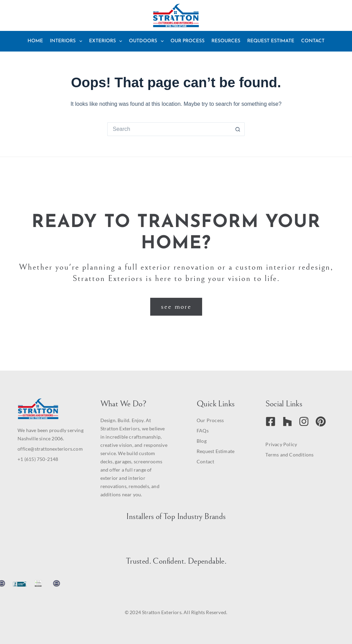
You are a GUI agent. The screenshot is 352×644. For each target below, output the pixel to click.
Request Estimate (271, 41)
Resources (226, 41)
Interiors (67, 41)
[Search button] (238, 129)
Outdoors (148, 41)
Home (35, 41)
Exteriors (107, 41)
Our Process (188, 41)
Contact (313, 41)
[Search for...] (169, 129)
